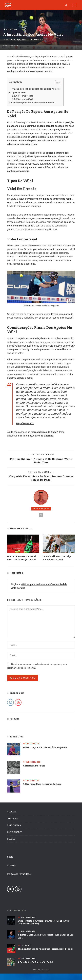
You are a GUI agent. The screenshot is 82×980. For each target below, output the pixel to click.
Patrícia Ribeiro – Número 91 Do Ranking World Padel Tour (41, 461)
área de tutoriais (44, 436)
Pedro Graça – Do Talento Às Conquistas (45, 747)
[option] (23, 548)
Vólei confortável (25, 99)
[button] (56, 83)
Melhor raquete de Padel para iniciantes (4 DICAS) (45, 949)
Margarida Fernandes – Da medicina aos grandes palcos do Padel (41, 478)
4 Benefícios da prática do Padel (35, 962)
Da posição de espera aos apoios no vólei (38, 89)
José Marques (41, 509)
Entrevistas (32, 744)
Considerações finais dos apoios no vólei (33, 103)
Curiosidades (33, 762)
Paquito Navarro (25, 423)
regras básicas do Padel (44, 432)
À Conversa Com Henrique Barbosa (42, 784)
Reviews (12, 812)
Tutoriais (12, 29)
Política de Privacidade (19, 874)
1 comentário (36, 40)
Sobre (10, 857)
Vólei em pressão (25, 96)
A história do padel (34, 766)
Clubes (11, 839)
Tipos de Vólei (19, 92)
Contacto (12, 865)
